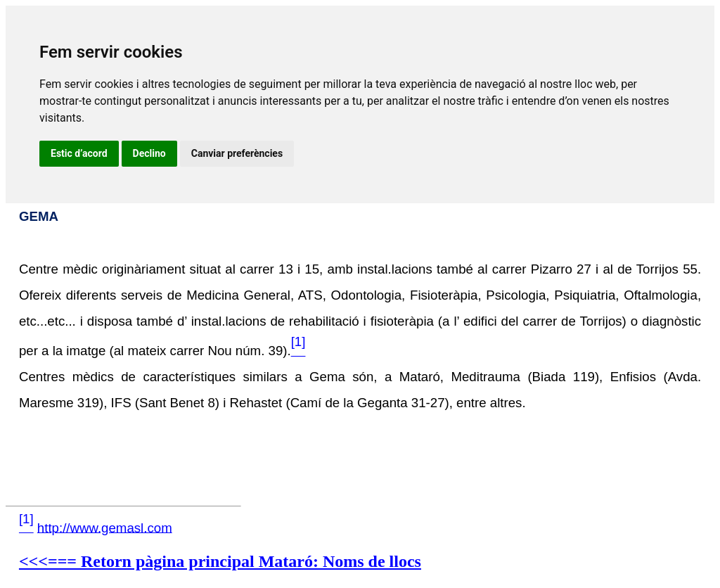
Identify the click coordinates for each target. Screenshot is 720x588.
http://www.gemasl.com (105, 527)
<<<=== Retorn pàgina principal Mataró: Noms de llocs (220, 561)
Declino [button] (149, 153)
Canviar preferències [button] (237, 153)
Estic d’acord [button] (79, 153)
